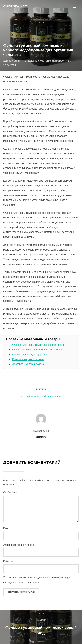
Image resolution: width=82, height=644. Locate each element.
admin (17, 61)
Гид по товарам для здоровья (30, 355)
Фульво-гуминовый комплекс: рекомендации (38, 345)
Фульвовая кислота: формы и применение (37, 350)
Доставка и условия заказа (28, 364)
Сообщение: (11, 492)
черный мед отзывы (49, 396)
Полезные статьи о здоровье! (46, 61)
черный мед (28, 396)
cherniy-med (15, 6)
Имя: (6, 528)
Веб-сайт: (9, 561)
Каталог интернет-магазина (28, 359)
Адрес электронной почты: (19, 545)
